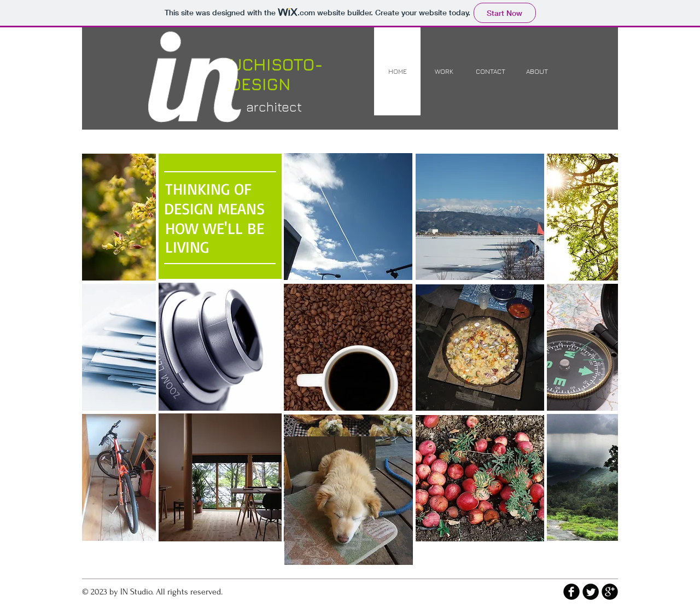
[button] (220, 347)
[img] (119, 217)
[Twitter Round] (591, 592)
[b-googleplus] (610, 592)
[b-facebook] (571, 592)
